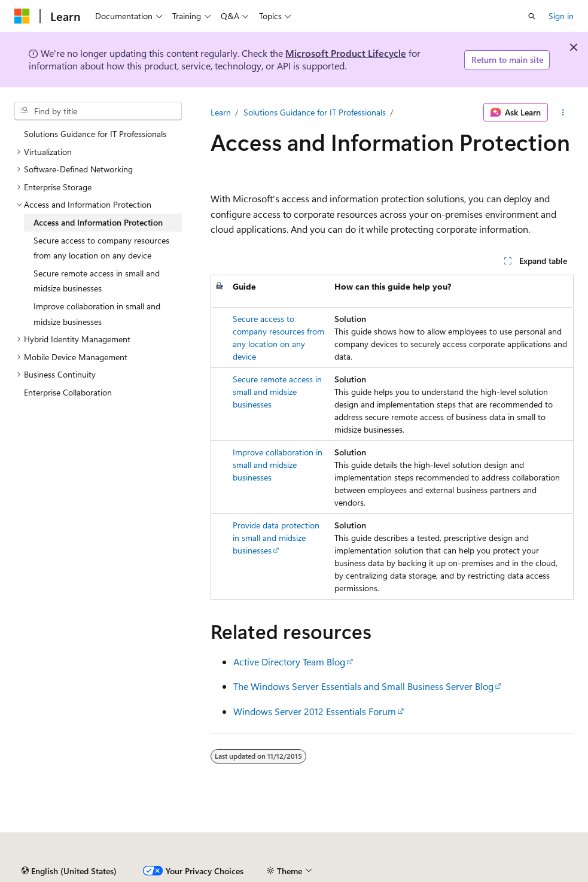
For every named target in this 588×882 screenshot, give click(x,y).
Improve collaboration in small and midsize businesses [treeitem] (97, 314)
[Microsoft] (22, 16)
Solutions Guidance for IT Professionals (315, 112)
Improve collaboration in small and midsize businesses (278, 465)
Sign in (561, 16)
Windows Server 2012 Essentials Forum (315, 711)
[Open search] (532, 16)
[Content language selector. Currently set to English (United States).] (69, 871)
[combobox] (98, 111)
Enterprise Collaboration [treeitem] (68, 392)
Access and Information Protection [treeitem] (98, 222)
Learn (221, 112)
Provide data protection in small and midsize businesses (276, 538)
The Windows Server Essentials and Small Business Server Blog (363, 686)
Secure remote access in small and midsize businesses (277, 392)
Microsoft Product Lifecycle (346, 53)
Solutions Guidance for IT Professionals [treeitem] (95, 134)
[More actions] (563, 112)
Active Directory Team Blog (289, 662)
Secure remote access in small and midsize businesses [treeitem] (97, 281)
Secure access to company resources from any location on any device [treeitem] (101, 248)
